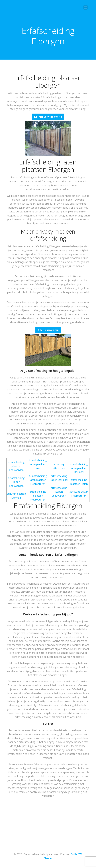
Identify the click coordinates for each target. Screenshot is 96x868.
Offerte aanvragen (48, 330)
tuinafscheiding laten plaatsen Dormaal (79, 468)
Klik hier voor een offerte (48, 117)
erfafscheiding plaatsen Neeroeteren (38, 496)
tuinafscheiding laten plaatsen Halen (38, 464)
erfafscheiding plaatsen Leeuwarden (16, 466)
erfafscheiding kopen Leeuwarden (16, 482)
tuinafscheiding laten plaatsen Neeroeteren (38, 480)
